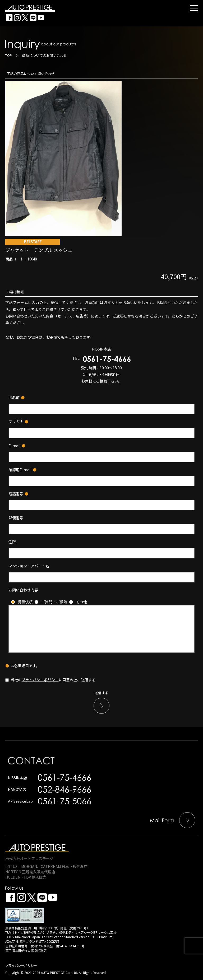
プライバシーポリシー (40, 680)
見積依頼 (25, 602)
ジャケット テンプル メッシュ (101, 250)
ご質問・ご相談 (54, 602)
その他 (81, 602)
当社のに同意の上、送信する (50, 680)
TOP (9, 55)
